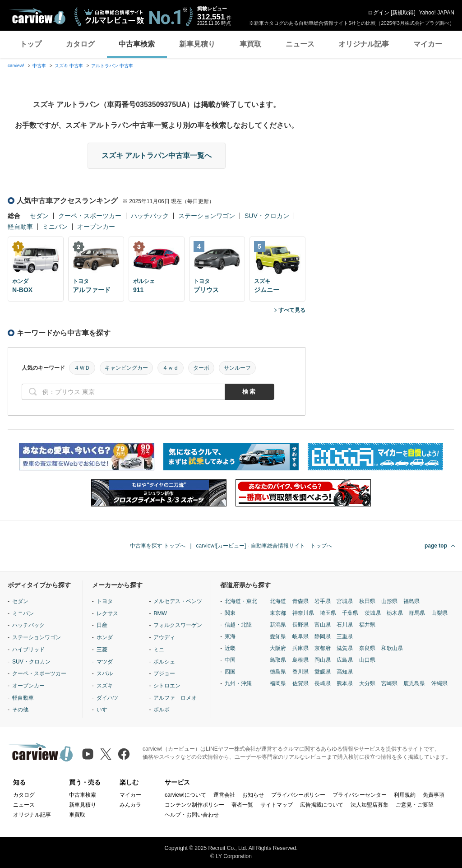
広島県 (345, 660)
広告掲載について (322, 805)
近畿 (230, 648)
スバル (105, 673)
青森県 (300, 601)
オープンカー (96, 227)
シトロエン (167, 686)
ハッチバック (150, 216)
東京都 (278, 613)
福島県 (411, 601)
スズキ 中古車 (69, 66)
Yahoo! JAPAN (437, 13)
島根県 (300, 660)
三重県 (345, 636)
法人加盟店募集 (370, 805)
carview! (16, 66)
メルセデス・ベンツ (178, 601)
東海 (230, 636)
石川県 (345, 625)
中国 (230, 660)
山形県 (389, 601)
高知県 (345, 672)
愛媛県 (323, 672)
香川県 (300, 672)
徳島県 (278, 672)
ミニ (159, 650)
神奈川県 (303, 613)
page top (436, 546)
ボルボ (162, 710)
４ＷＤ (82, 368)
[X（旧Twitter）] (106, 754)
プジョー (164, 673)
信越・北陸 (238, 625)
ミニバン (55, 227)
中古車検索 (137, 44)
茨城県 (373, 613)
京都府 (323, 648)
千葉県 (350, 613)
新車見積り (197, 44)
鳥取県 (278, 660)
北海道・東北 (241, 601)
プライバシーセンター (360, 795)
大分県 (367, 683)
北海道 (278, 601)
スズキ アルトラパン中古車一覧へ (157, 155)
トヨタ (105, 601)
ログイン (379, 13)
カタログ (80, 44)
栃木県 (395, 613)
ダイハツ (107, 698)
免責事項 (434, 795)
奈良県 (367, 648)
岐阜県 (300, 636)
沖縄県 (439, 683)
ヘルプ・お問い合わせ (192, 815)
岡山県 (323, 660)
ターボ (201, 368)
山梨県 (439, 613)
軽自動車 (20, 227)
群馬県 (417, 613)
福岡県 (278, 683)
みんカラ (130, 805)
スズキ (105, 686)
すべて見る (292, 310)
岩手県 (323, 601)
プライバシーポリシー (298, 795)
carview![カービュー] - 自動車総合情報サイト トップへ (264, 546)
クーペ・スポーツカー (90, 216)
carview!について (185, 795)
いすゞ (105, 710)
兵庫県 (300, 648)
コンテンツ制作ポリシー (194, 805)
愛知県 (278, 636)
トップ (31, 44)
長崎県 (323, 683)
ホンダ (105, 637)
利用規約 (405, 795)
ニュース (300, 44)
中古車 (39, 66)
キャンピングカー (126, 368)
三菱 (102, 650)
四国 (230, 672)
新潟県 (278, 625)
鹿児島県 (414, 683)
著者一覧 (242, 805)
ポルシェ (164, 662)
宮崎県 (389, 683)
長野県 (300, 625)
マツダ (105, 662)
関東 (230, 613)
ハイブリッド (28, 650)
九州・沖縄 (238, 683)
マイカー (428, 44)
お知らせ (253, 795)
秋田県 (367, 601)
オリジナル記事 (364, 44)
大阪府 (278, 648)
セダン (39, 216)
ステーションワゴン (207, 216)
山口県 (367, 660)
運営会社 (224, 795)
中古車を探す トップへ (158, 546)
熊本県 (345, 683)
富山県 (323, 625)
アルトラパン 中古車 (112, 66)
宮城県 (345, 601)
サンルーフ (237, 368)
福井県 (367, 625)
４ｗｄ (171, 368)
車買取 (250, 44)
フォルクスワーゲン (178, 625)
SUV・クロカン (267, 216)
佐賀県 (300, 683)
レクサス (107, 613)
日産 (102, 625)
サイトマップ (277, 805)
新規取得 (403, 13)
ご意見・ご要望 (415, 805)
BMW (160, 613)
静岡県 (323, 636)
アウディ (164, 637)
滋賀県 (345, 648)
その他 (20, 710)
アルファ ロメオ (175, 698)
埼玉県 (328, 613)
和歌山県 (392, 648)
